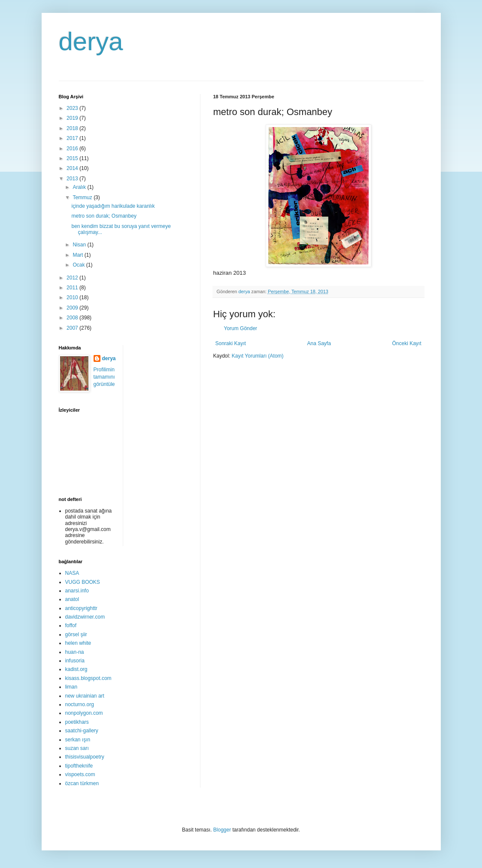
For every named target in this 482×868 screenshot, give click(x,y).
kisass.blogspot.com (88, 678)
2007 (73, 328)
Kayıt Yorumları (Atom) (258, 356)
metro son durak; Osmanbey (104, 216)
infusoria (75, 661)
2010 (73, 297)
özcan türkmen (82, 783)
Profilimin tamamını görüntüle (104, 377)
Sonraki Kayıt (231, 343)
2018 (73, 128)
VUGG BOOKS (83, 582)
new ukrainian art (85, 696)
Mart (78, 255)
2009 (73, 308)
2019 (73, 118)
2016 (73, 149)
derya (91, 41)
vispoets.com (80, 774)
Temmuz (83, 197)
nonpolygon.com (84, 713)
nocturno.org (80, 704)
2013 (73, 179)
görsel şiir (76, 634)
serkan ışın (78, 740)
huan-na (75, 652)
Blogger (222, 830)
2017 (73, 138)
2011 (73, 288)
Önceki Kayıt (406, 343)
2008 (73, 318)
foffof (71, 625)
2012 (73, 278)
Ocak (79, 265)
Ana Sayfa (319, 343)
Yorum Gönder (241, 328)
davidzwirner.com (85, 617)
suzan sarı (77, 748)
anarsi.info (77, 591)
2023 (73, 108)
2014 (73, 168)
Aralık (80, 187)
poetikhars (77, 722)
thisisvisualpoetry (85, 757)
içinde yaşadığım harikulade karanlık (113, 206)
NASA (72, 573)
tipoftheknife (79, 766)
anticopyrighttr (81, 608)
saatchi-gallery (82, 731)
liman (71, 687)
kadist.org (76, 669)
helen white (78, 643)
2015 (73, 158)
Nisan (80, 245)
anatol (72, 599)
